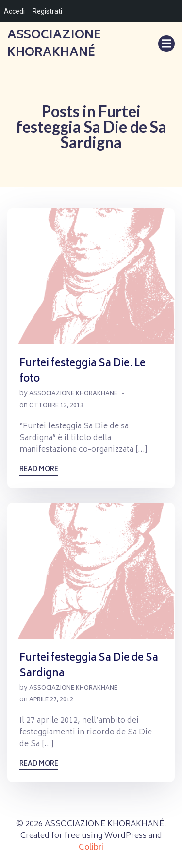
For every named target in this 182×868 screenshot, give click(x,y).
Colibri (91, 848)
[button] (91, 276)
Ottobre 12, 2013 (56, 406)
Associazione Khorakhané (73, 394)
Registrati (47, 11)
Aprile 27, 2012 (51, 700)
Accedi (14, 11)
